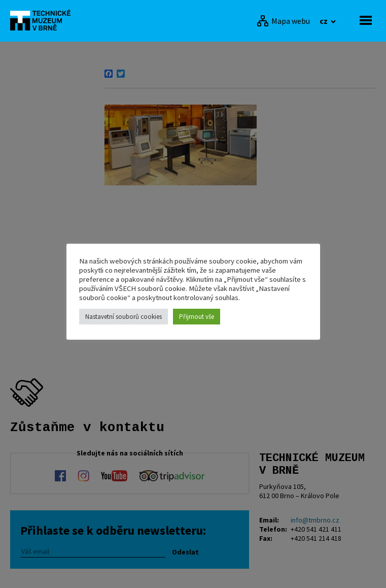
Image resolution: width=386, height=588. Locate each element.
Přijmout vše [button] (197, 317)
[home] (43, 20)
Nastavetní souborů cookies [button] (124, 317)
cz (324, 21)
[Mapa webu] (283, 21)
